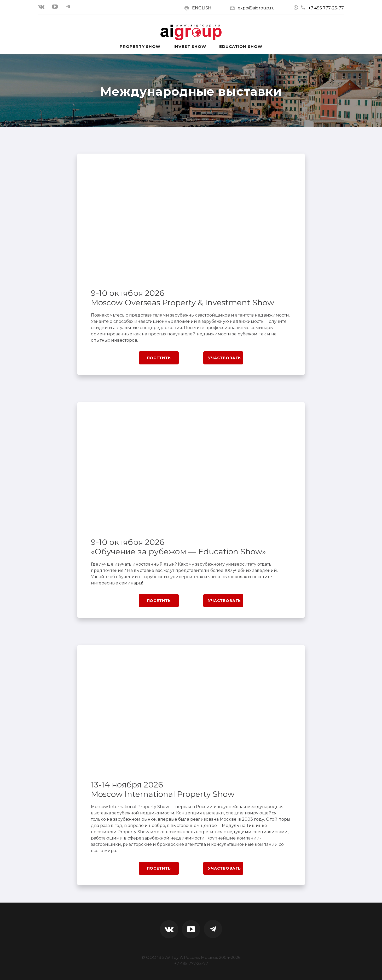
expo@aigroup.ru (256, 8)
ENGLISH (202, 8)
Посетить (159, 358)
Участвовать (224, 358)
